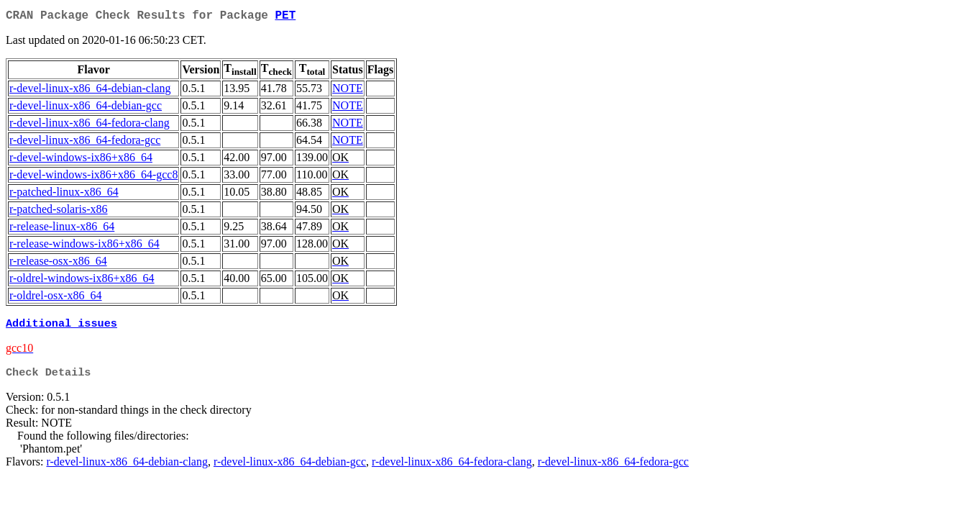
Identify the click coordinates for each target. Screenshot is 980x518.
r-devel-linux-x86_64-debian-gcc (86, 108)
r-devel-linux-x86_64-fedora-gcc (85, 143)
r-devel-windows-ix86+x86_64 (81, 160)
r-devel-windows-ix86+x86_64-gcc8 (93, 177)
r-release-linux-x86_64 (62, 229)
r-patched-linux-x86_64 (64, 195)
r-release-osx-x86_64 (58, 264)
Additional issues (61, 327)
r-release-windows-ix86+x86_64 (84, 246)
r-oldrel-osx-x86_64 (56, 298)
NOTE (348, 91)
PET (285, 17)
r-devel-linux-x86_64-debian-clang (90, 91)
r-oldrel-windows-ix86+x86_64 (82, 281)
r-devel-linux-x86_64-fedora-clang (90, 126)
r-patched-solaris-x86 (59, 212)
